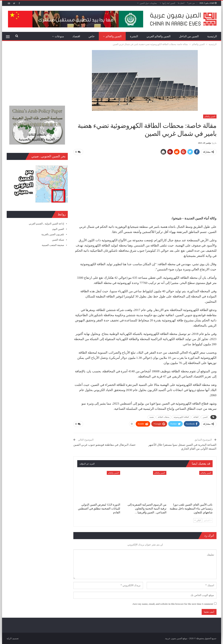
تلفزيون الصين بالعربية (53, 234)
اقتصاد (76, 36)
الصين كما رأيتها (169, 3)
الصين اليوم (58, 229)
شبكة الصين (58, 240)
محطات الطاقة (164, 417)
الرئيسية (212, 36)
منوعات (59, 36)
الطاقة (196, 417)
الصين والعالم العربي (159, 36)
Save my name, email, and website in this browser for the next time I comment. (173, 604)
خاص (92, 36)
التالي (198, 520)
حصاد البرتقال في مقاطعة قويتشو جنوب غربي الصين (104, 445)
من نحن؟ (191, 3)
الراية (9, 638)
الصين (205, 417)
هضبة (152, 417)
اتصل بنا (181, 3)
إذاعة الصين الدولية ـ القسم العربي (46, 224)
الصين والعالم (114, 36)
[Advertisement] (145, 184)
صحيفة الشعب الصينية (53, 245)
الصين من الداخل (189, 36)
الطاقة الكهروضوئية (181, 417)
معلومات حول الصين (148, 3)
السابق (208, 520)
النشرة (134, 36)
